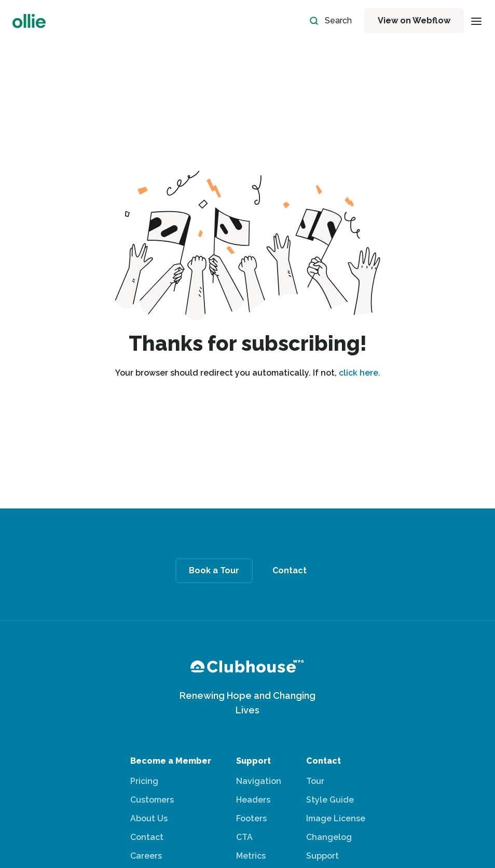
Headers (253, 800)
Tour (315, 781)
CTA (244, 837)
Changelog (329, 837)
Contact (147, 837)
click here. (360, 373)
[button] (476, 21)
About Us (149, 818)
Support (322, 856)
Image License (336, 818)
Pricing (144, 781)
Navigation (259, 781)
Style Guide (330, 800)
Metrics (251, 856)
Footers (251, 818)
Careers (146, 856)
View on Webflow (414, 20)
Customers (152, 800)
